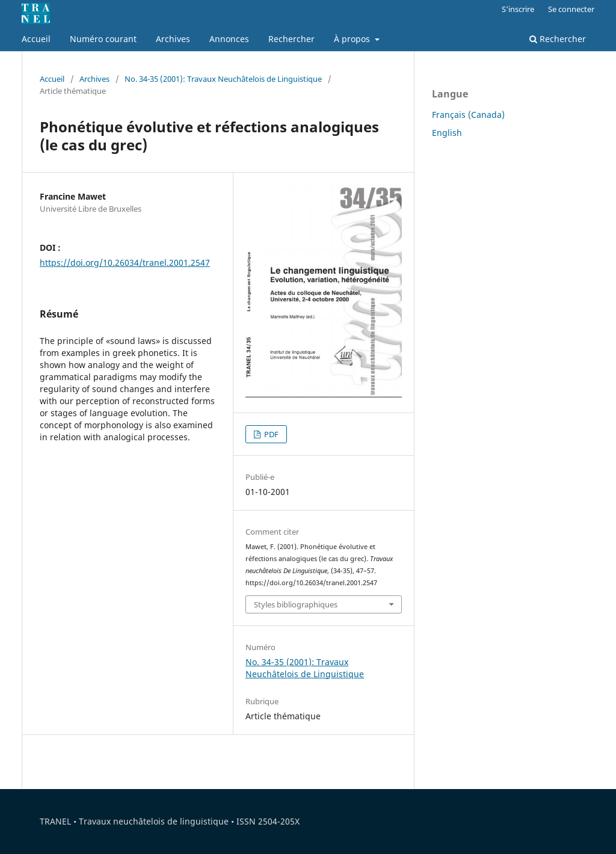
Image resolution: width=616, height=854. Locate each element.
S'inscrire (518, 9)
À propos (353, 39)
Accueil (36, 39)
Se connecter (571, 9)
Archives (173, 39)
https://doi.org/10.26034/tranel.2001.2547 (125, 263)
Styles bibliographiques (296, 604)
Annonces (229, 39)
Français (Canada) (468, 115)
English (447, 133)
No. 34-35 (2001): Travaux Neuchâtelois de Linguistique (223, 79)
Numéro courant (103, 39)
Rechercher (291, 39)
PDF (270, 434)
